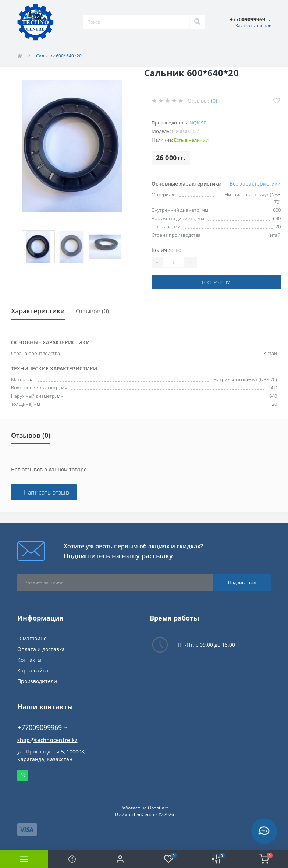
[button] (120, 859)
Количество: (167, 250)
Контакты (29, 660)
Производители (37, 681)
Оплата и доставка (41, 649)
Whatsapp (23, 775)
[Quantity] (174, 262)
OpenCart (158, 808)
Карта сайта (33, 670)
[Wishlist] (276, 101)
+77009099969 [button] (42, 728)
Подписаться (242, 582)
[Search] (197, 22)
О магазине (32, 638)
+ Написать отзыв (44, 492)
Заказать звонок (253, 26)
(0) (214, 101)
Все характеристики (255, 184)
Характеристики (38, 311)
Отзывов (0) (92, 311)
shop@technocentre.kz (47, 740)
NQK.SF (198, 123)
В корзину (216, 282)
